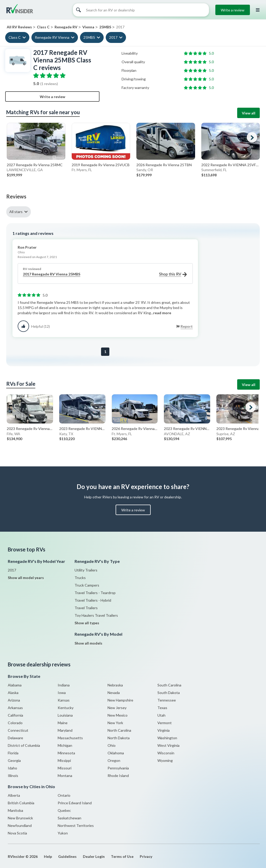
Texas (162, 708)
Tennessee (167, 700)
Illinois (13, 776)
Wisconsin (166, 753)
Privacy (146, 856)
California (15, 715)
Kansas (64, 700)
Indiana (64, 685)
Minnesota (66, 753)
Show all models (88, 643)
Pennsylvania (118, 768)
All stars (16, 212)
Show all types (87, 623)
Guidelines (67, 856)
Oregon (114, 760)
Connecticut (18, 730)
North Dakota (119, 738)
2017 (113, 37)
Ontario (64, 795)
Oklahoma (116, 753)
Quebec (64, 810)
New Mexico (118, 715)
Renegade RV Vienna (52, 37)
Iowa (62, 693)
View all (249, 113)
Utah (161, 715)
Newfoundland (20, 825)
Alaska (13, 693)
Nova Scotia (17, 833)
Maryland (65, 730)
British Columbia (21, 803)
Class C (15, 37)
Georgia (14, 760)
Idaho (12, 768)
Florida (13, 753)
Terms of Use (122, 856)
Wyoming (165, 760)
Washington (167, 738)
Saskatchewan (69, 818)
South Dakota (169, 693)
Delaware (15, 738)
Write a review (233, 10)
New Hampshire (120, 700)
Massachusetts (70, 738)
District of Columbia (24, 745)
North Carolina (119, 730)
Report (187, 326)
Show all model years (26, 578)
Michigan (65, 745)
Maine (63, 723)
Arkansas (15, 708)
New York (115, 723)
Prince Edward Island (75, 803)
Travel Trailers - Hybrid (93, 600)
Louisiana (65, 715)
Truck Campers (87, 585)
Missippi (64, 760)
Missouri (65, 768)
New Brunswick (20, 818)
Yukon (63, 833)
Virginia (164, 730)
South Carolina (169, 685)
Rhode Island (118, 776)
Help (48, 856)
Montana (65, 776)
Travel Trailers (86, 608)
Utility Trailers (86, 570)
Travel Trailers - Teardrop (95, 593)
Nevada (114, 693)
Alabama (15, 685)
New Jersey (117, 708)
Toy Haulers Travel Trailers (96, 615)
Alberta (14, 795)
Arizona (14, 700)
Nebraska (115, 685)
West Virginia (168, 745)
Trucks (80, 578)
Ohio (112, 745)
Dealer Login (94, 856)
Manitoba (15, 810)
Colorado (15, 723)
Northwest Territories (76, 825)
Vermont (165, 723)
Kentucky (66, 708)
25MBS (89, 37)
